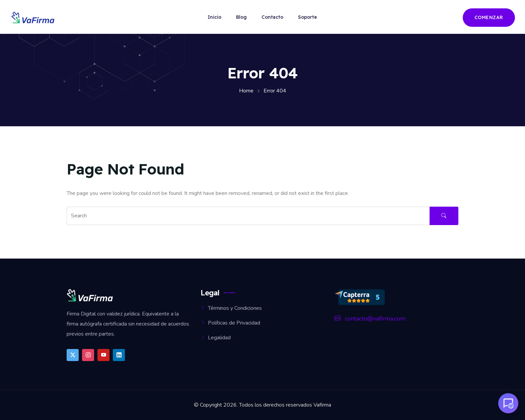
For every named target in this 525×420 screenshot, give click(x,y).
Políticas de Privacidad (234, 323)
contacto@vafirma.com (370, 319)
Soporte (308, 17)
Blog (241, 17)
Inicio (214, 17)
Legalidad (219, 338)
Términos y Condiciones (235, 308)
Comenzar (489, 17)
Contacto (272, 17)
